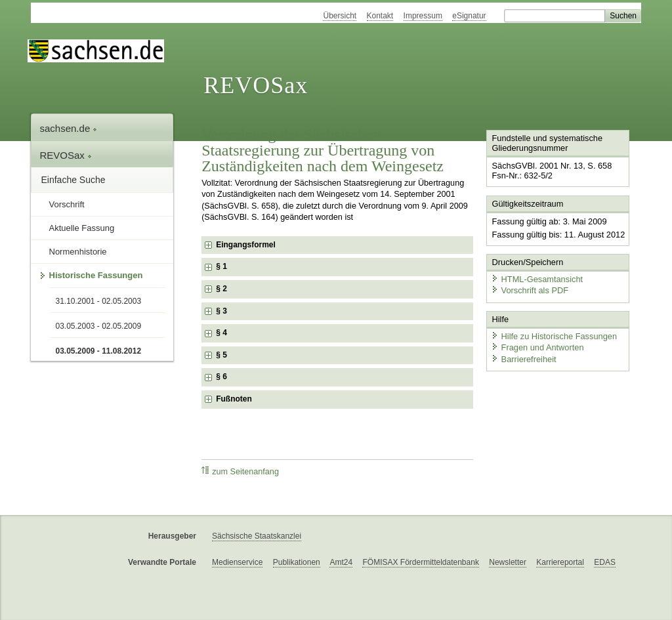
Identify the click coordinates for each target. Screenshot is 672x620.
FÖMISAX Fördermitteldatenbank (420, 562)
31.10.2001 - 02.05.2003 (99, 301)
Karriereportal (560, 562)
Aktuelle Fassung (82, 228)
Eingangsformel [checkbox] (246, 245)
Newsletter (508, 562)
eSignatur (469, 16)
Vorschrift (67, 204)
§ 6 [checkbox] (222, 377)
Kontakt (380, 16)
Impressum (423, 16)
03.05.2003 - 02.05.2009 (99, 326)
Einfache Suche (73, 180)
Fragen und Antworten (537, 347)
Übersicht (340, 16)
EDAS (605, 562)
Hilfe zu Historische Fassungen (554, 336)
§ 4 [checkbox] (222, 333)
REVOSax (256, 85)
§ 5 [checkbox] (222, 355)
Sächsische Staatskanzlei (257, 536)
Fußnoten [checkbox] (234, 399)
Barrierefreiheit (524, 359)
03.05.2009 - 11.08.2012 (99, 351)
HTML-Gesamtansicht (537, 279)
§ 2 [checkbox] (222, 289)
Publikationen (297, 562)
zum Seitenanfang (240, 471)
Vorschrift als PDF (530, 290)
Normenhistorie (78, 252)
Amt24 (341, 562)
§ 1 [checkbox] (222, 266)
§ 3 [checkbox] (222, 311)
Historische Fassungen (96, 275)
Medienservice (237, 562)
